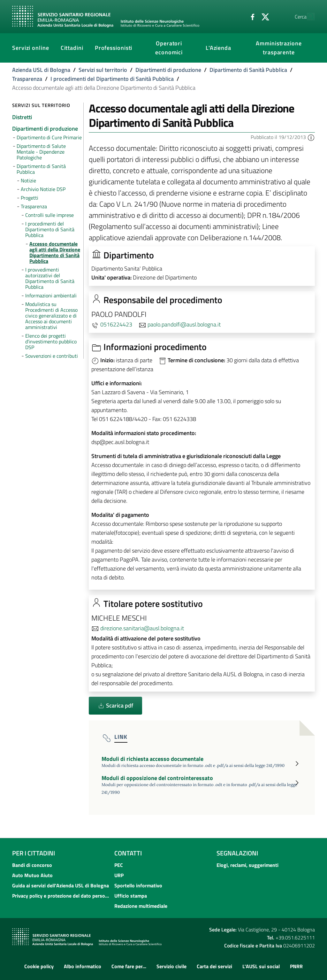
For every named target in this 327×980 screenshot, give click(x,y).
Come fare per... (129, 966)
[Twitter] (251, 16)
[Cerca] (307, 17)
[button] (311, 137)
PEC (119, 865)
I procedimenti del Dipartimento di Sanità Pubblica (112, 79)
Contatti (128, 853)
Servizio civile (171, 966)
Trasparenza (27, 79)
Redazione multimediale (141, 906)
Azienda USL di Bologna (41, 70)
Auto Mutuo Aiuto (32, 875)
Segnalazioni (237, 853)
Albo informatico (83, 966)
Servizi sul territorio (103, 70)
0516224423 (116, 324)
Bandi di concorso (32, 865)
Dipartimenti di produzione (168, 70)
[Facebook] (238, 16)
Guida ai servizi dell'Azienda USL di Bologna (61, 885)
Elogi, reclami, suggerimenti (247, 865)
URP (119, 875)
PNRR (296, 966)
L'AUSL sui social (261, 966)
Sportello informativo (138, 885)
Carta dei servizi (214, 966)
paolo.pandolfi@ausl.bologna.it (184, 324)
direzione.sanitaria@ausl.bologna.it (142, 628)
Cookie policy (39, 966)
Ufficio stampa (131, 896)
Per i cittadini (34, 853)
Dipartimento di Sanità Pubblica (248, 70)
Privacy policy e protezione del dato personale (61, 896)
